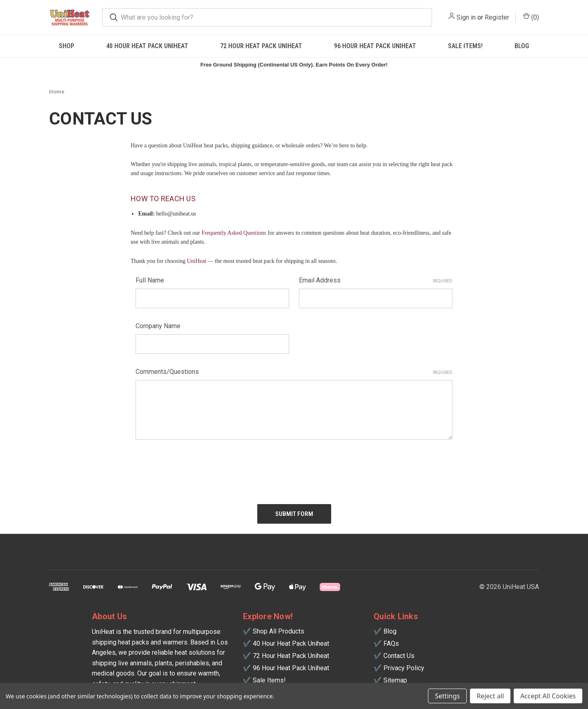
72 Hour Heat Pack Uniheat (261, 46)
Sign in (466, 17)
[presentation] (198, 469)
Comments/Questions (294, 372)
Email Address (376, 280)
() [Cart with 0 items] (531, 17)
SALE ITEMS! (465, 46)
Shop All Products (278, 631)
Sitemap (395, 680)
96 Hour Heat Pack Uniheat (375, 46)
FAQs (391, 643)
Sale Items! (269, 680)
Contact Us (399, 656)
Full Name (150, 280)
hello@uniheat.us (176, 214)
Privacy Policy (404, 668)
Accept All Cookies (548, 696)
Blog (522, 46)
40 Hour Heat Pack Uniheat (147, 46)
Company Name (158, 326)
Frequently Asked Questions (234, 233)
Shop (67, 46)
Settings (447, 696)
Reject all (490, 696)
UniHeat (197, 261)
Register (497, 17)
